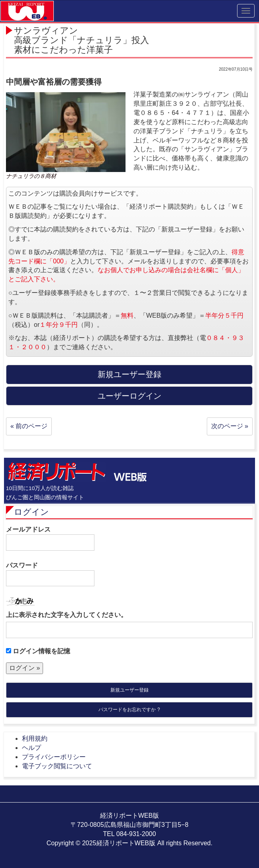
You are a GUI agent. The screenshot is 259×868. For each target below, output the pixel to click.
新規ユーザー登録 (129, 690)
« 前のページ (29, 426)
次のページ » (230, 426)
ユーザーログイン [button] (129, 396)
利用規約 (35, 738)
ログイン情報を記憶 (38, 651)
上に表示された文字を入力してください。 (67, 615)
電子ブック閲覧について (57, 766)
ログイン (31, 512)
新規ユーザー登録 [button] (129, 374)
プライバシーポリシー (54, 757)
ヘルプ (31, 748)
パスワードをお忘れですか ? (129, 710)
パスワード (50, 574)
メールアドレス (50, 538)
